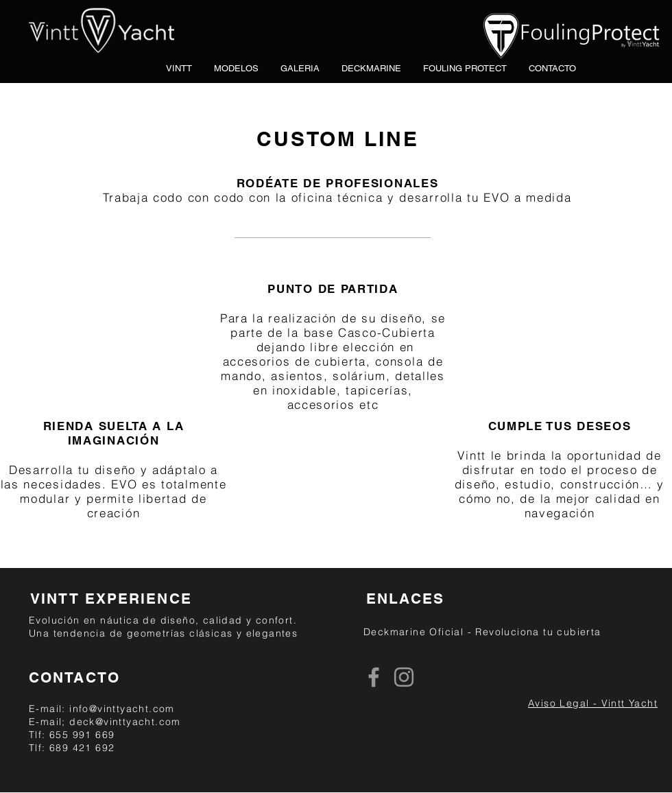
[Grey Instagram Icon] (404, 677)
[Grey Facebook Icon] (374, 677)
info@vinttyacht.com (122, 709)
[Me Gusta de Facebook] (463, 678)
